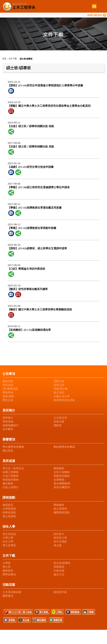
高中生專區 (60, 542)
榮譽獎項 (9, 439)
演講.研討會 (61, 389)
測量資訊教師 (62, 476)
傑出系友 (8, 451)
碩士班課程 (60, 509)
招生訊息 (8, 385)
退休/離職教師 (62, 484)
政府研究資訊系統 (64, 400)
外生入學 (8, 542)
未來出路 (59, 422)
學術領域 (8, 422)
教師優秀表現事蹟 (64, 447)
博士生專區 (9, 545)
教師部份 (8, 571)
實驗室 (58, 425)
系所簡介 (9, 410)
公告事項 (9, 374)
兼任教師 (8, 484)
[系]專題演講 (10, 389)
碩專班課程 (9, 513)
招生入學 (9, 527)
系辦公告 (59, 381)
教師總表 (59, 468)
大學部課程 (9, 509)
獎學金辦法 (9, 574)
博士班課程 (9, 516)
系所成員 (9, 461)
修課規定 (8, 505)
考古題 (58, 545)
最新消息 (8, 381)
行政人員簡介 (11, 487)
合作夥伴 (8, 429)
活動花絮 (9, 585)
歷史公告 (8, 400)
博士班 (7, 567)
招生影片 (59, 534)
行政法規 (59, 571)
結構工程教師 (11, 472)
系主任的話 (9, 534)
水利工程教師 (62, 472)
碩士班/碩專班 (62, 563)
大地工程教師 (11, 476)
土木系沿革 (60, 418)
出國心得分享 (62, 396)
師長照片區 (60, 592)
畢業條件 (59, 505)
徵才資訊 (59, 393)
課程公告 (59, 385)
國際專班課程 (62, 513)
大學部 (7, 563)
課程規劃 (9, 497)
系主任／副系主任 (13, 468)
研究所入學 (60, 538)
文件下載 (9, 556)
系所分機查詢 (62, 487)
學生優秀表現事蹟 (13, 447)
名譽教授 (59, 480)
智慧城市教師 (11, 480)
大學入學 (8, 538)
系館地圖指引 (11, 425)
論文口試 (59, 574)
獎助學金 (8, 393)
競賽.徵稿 (8, 396)
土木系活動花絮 (12, 592)
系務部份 (59, 567)
